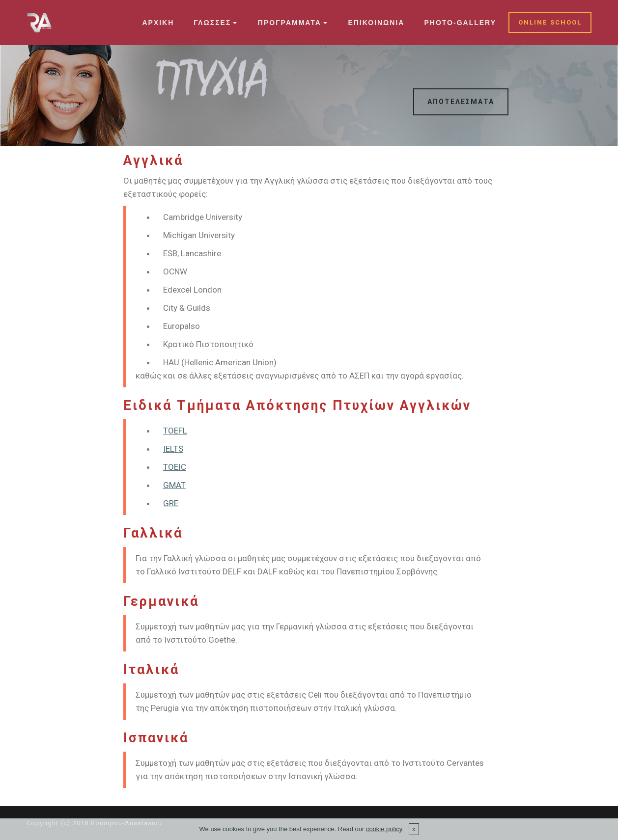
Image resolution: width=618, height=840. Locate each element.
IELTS (173, 449)
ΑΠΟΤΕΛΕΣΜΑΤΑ (461, 102)
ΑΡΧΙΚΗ (158, 23)
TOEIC (175, 467)
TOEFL (175, 431)
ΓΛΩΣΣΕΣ (212, 23)
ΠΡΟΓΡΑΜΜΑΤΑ (290, 23)
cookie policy (384, 829)
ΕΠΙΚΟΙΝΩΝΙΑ (376, 23)
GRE (171, 503)
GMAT (174, 485)
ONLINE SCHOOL (550, 22)
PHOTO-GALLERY (460, 23)
